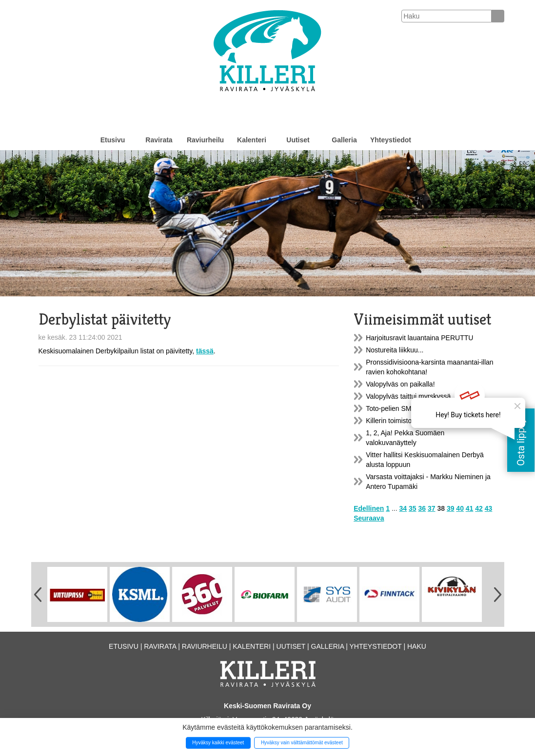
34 (403, 508)
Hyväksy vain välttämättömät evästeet (302, 743)
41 (470, 508)
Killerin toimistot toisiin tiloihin (410, 421)
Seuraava (369, 518)
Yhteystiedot (391, 140)
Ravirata (159, 140)
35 (413, 508)
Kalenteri (252, 140)
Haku (417, 646)
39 (451, 508)
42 (479, 508)
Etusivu (113, 140)
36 (422, 508)
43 (489, 508)
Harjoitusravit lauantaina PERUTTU (419, 338)
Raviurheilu (205, 140)
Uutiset (298, 140)
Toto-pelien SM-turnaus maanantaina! (423, 408)
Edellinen (369, 508)
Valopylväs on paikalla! (400, 384)
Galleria (344, 140)
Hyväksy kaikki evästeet (218, 743)
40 (460, 508)
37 (432, 508)
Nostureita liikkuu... (395, 350)
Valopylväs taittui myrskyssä (408, 396)
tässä (205, 351)
